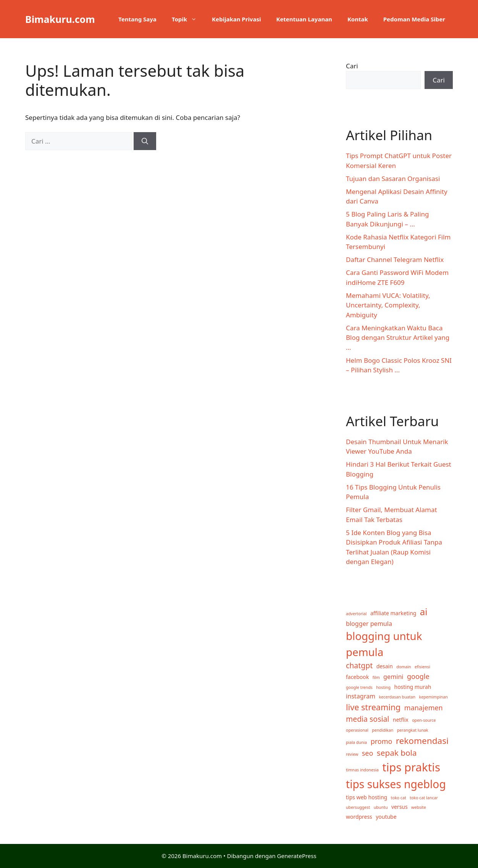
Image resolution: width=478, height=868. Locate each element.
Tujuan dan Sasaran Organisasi (393, 179)
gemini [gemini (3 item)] (393, 677)
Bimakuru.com (60, 19)
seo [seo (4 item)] (368, 753)
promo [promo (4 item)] (382, 741)
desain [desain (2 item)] (385, 666)
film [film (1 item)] (376, 677)
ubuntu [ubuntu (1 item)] (381, 807)
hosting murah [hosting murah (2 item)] (413, 687)
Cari (352, 66)
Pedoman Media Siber (414, 19)
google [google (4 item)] (418, 676)
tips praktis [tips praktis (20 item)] (411, 767)
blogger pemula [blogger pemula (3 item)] (369, 624)
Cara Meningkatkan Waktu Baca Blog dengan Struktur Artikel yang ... (398, 338)
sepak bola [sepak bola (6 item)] (397, 753)
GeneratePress (297, 856)
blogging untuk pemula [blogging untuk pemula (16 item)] (384, 644)
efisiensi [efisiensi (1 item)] (422, 667)
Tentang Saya (137, 19)
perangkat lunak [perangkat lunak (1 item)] (413, 730)
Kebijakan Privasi (236, 19)
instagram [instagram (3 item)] (361, 696)
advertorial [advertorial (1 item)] (356, 614)
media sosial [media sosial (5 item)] (367, 719)
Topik (188, 19)
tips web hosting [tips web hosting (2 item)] (367, 797)
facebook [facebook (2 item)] (357, 677)
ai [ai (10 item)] (424, 612)
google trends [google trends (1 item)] (359, 687)
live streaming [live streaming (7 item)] (373, 707)
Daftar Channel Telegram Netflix (395, 259)
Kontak (358, 19)
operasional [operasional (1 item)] (357, 730)
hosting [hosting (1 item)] (383, 687)
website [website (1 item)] (419, 807)
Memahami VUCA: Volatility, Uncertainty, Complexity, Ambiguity (388, 305)
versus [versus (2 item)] (400, 807)
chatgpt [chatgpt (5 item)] (359, 665)
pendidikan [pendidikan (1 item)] (383, 730)
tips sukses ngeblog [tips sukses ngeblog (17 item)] (396, 784)
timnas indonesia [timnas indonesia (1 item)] (362, 770)
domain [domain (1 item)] (404, 667)
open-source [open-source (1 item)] (424, 720)
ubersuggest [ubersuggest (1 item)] (358, 807)
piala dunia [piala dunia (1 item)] (356, 742)
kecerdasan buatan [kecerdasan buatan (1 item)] (397, 697)
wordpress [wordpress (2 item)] (359, 817)
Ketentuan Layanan (304, 19)
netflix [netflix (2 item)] (401, 720)
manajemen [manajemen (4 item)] (424, 708)
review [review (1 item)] (352, 754)
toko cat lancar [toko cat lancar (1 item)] (424, 798)
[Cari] (145, 141)
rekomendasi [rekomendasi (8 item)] (422, 741)
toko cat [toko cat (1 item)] (399, 798)
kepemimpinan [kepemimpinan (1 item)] (434, 697)
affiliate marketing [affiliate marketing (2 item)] (393, 613)
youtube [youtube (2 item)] (386, 817)
